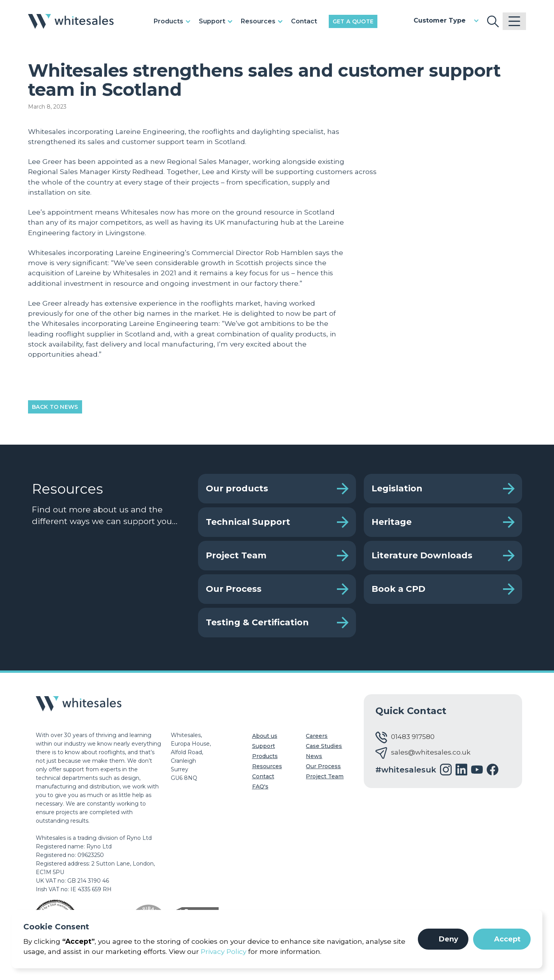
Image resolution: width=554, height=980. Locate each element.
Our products (237, 488)
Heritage (392, 522)
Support (264, 746)
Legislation (397, 488)
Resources (267, 766)
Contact (304, 21)
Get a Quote (353, 21)
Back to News (55, 407)
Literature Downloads (422, 555)
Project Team (236, 555)
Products (265, 756)
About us (265, 736)
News (314, 756)
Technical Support (248, 522)
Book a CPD (398, 589)
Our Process (234, 589)
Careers (317, 736)
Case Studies (324, 746)
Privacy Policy (224, 951)
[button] (443, 939)
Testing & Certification (257, 622)
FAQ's (260, 786)
